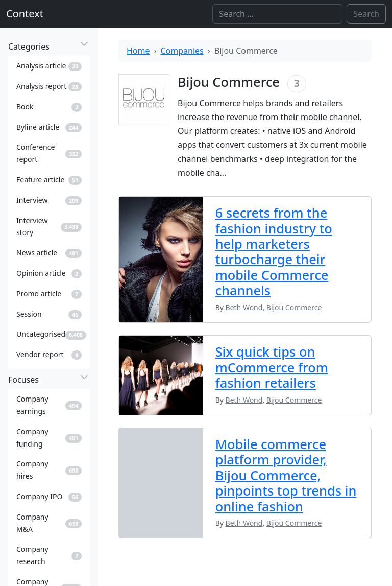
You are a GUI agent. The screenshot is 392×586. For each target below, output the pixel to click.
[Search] (277, 14)
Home (138, 51)
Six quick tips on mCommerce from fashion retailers (272, 367)
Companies (182, 51)
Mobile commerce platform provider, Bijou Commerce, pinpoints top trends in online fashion (286, 475)
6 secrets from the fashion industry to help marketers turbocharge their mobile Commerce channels (274, 251)
